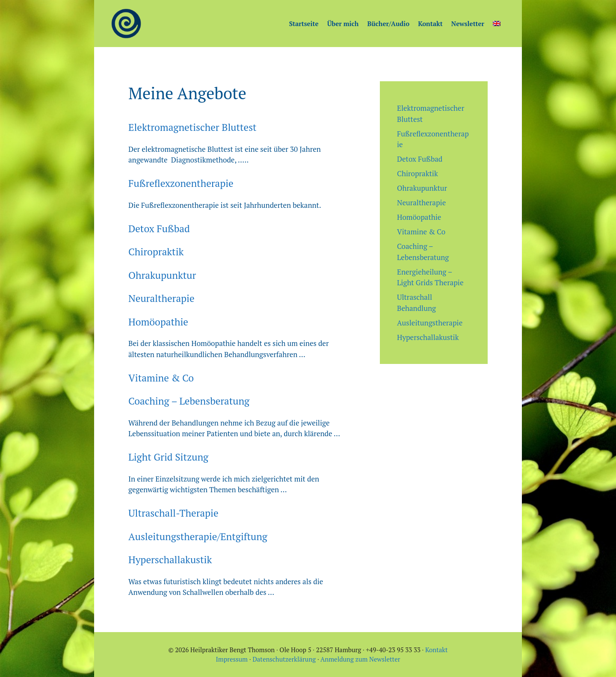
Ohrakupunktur (162, 275)
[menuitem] (497, 24)
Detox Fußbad (159, 229)
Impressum (232, 659)
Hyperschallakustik (170, 560)
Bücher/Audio (388, 24)
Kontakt (430, 24)
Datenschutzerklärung (284, 659)
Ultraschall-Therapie (173, 513)
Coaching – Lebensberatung (189, 401)
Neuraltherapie (161, 298)
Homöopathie (158, 322)
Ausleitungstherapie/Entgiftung (198, 537)
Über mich (343, 24)
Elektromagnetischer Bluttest (192, 127)
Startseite (304, 24)
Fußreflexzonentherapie (181, 183)
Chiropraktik (156, 252)
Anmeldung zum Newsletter (360, 659)
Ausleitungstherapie (430, 323)
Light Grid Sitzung (168, 457)
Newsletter (468, 24)
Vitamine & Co (161, 378)
